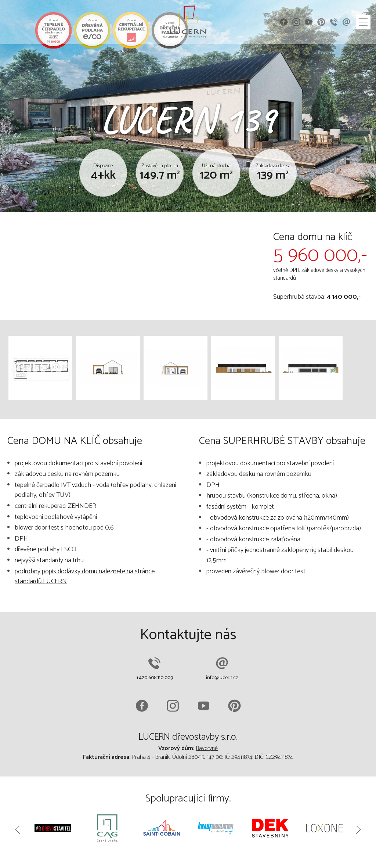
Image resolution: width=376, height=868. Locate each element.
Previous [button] (18, 830)
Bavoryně (207, 748)
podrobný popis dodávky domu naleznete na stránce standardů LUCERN (85, 577)
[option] (53, 830)
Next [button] (358, 830)
